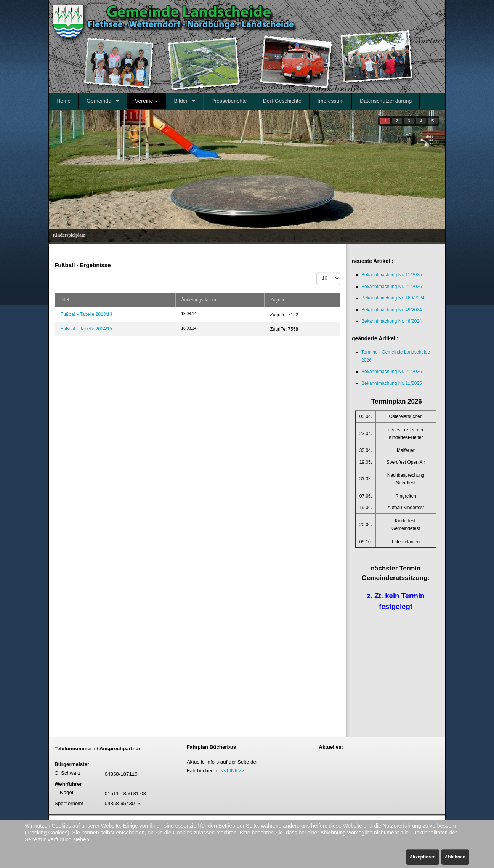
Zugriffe (277, 300)
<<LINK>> (232, 771)
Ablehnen (455, 857)
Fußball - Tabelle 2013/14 (86, 314)
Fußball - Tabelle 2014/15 (86, 329)
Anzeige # (317, 272)
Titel (65, 300)
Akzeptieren (423, 857)
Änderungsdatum (198, 300)
